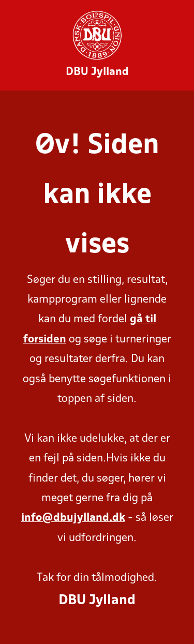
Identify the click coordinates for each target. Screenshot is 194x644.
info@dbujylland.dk (73, 518)
